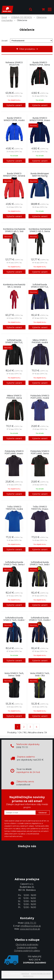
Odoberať (43, 813)
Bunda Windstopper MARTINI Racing (40, 175)
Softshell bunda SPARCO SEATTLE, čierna (14, 342)
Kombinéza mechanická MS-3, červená (14, 286)
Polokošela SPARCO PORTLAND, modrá (40, 397)
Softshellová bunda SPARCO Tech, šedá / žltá (40, 564)
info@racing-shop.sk (31, 926)
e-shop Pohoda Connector (41, 974)
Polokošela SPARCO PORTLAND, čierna (40, 452)
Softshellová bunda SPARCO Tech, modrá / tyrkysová (14, 620)
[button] (31, 9)
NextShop (25, 974)
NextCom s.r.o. (28, 976)
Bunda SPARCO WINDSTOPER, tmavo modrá (40, 120)
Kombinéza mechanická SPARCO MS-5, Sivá (14, 230)
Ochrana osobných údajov (27, 951)
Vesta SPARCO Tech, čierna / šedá (14, 674)
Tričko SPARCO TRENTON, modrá (14, 508)
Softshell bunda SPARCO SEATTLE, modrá (40, 287)
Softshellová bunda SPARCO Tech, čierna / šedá (14, 564)
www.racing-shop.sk (30, 929)
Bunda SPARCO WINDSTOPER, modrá (14, 119)
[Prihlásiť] (37, 9)
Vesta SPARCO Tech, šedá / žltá (40, 674)
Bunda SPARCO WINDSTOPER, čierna (40, 64)
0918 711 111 (30, 923)
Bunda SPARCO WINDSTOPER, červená (14, 175)
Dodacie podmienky (27, 948)
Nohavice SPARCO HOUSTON (14, 64)
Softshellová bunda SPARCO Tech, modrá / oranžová (40, 620)
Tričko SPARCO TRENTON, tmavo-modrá (40, 509)
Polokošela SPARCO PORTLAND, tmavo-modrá (14, 453)
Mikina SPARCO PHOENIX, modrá (40, 341)
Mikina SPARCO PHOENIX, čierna (14, 397)
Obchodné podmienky (27, 945)
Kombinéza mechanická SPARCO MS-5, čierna (40, 230)
